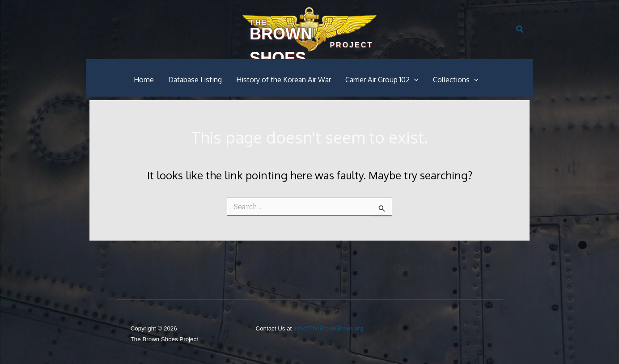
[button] (520, 30)
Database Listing (195, 80)
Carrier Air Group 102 (382, 80)
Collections (456, 80)
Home (144, 80)
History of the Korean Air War (284, 80)
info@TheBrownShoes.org (329, 328)
